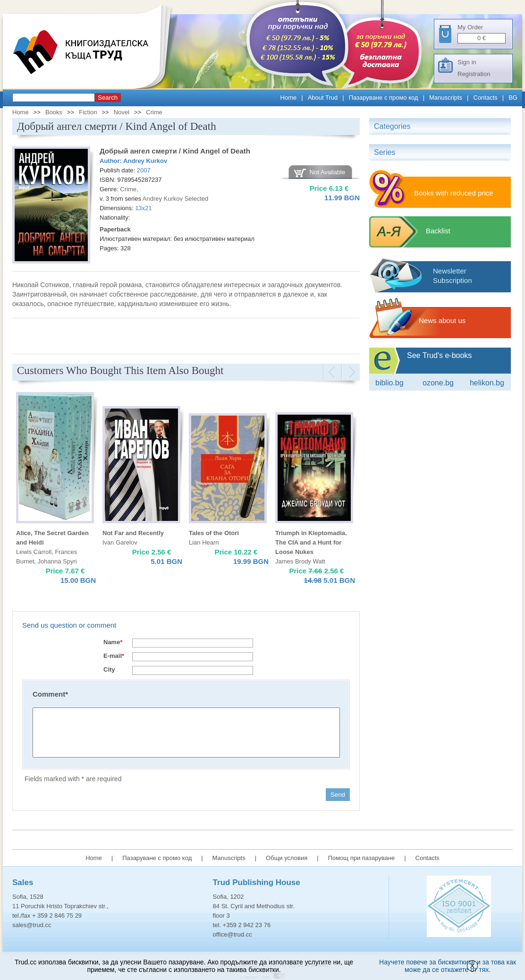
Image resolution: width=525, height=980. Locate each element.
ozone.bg (438, 383)
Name (113, 642)
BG (513, 98)
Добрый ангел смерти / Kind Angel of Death (175, 151)
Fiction (88, 112)
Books (54, 112)
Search (108, 98)
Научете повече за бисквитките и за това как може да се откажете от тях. (448, 966)
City (109, 669)
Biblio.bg (390, 383)
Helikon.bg (487, 383)
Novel (122, 112)
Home (289, 98)
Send (338, 795)
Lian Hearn (204, 542)
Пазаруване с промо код (384, 98)
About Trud (323, 98)
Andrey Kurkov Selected (175, 199)
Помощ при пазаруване (362, 858)
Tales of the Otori (214, 533)
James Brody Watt (300, 561)
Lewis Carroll (34, 552)
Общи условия (287, 858)
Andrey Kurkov (145, 161)
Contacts (486, 98)
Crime (154, 112)
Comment (50, 694)
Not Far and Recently (133, 533)
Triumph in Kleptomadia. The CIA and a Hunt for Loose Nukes (311, 542)
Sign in (467, 62)
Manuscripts (446, 98)
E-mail (114, 656)
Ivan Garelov (120, 542)
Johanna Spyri (57, 561)
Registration (474, 74)
